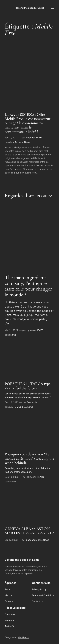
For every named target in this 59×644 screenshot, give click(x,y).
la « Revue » (17, 142)
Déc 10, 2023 (12, 477)
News (27, 142)
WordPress (23, 637)
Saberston (31, 540)
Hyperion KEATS (34, 138)
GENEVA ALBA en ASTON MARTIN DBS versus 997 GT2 (29, 531)
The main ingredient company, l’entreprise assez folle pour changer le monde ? (28, 286)
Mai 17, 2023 (11, 540)
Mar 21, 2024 (11, 330)
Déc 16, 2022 (12, 402)
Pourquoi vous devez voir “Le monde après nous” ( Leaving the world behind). (29, 459)
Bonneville (32, 402)
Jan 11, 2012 (11, 138)
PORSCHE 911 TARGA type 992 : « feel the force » (28, 386)
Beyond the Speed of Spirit (30, 8)
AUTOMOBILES (18, 407)
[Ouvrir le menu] (52, 8)
